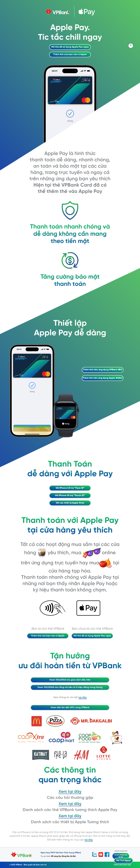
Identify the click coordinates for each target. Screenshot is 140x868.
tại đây (83, 697)
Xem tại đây (70, 792)
